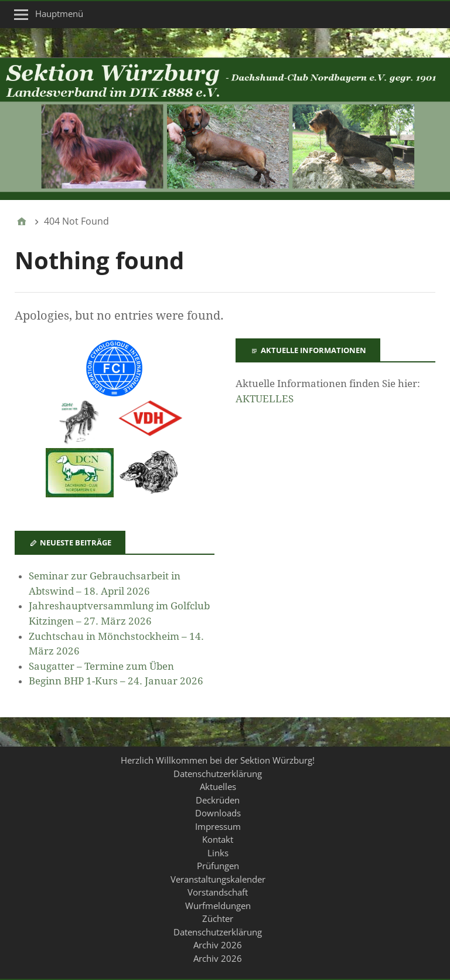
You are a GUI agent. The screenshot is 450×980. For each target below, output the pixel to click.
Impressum (218, 826)
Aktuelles (218, 786)
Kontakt (218, 839)
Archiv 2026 (218, 945)
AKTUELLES (265, 399)
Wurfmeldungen (218, 906)
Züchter (218, 918)
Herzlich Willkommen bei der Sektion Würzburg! (218, 760)
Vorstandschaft (218, 892)
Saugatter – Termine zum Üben (101, 666)
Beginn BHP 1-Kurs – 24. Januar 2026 (116, 681)
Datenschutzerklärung (218, 774)
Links (218, 853)
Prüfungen (218, 866)
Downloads (218, 813)
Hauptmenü (59, 13)
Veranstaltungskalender (218, 879)
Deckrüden (218, 800)
